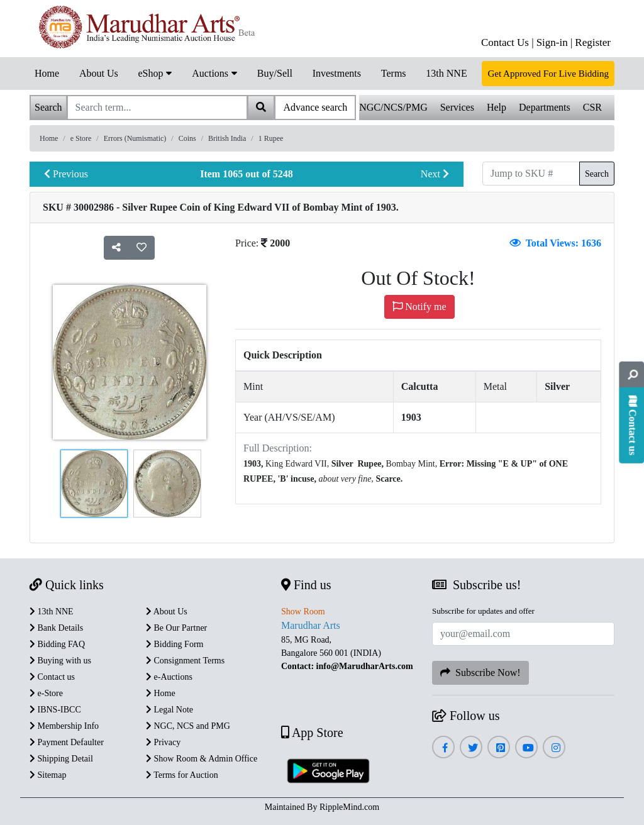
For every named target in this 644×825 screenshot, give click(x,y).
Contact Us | (508, 42)
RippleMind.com (349, 807)
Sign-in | (555, 42)
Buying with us (60, 661)
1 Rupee (271, 138)
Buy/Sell (275, 73)
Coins (187, 138)
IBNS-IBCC (55, 710)
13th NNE (446, 73)
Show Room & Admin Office (202, 759)
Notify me (419, 307)
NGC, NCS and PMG (188, 726)
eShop (155, 72)
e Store (81, 138)
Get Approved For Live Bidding (548, 74)
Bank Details (56, 628)
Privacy (163, 742)
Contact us (52, 677)
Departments (545, 107)
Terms (394, 73)
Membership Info (64, 726)
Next (435, 174)
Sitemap (48, 775)
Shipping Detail (61, 759)
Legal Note (169, 710)
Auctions (214, 72)
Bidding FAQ (57, 644)
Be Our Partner (176, 628)
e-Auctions (169, 677)
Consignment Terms (185, 661)
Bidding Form (175, 644)
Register (593, 42)
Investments (337, 73)
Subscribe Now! (480, 673)
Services (457, 107)
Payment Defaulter (67, 742)
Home (47, 73)
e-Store (46, 693)
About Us (99, 73)
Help (497, 107)
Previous (66, 174)
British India (227, 138)
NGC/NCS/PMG (393, 107)
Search (597, 174)
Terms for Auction (182, 775)
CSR (592, 107)
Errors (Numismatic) (135, 138)
